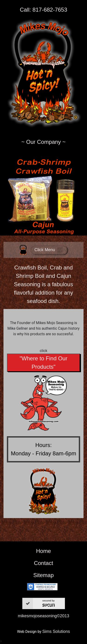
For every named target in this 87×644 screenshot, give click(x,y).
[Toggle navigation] (49, 250)
